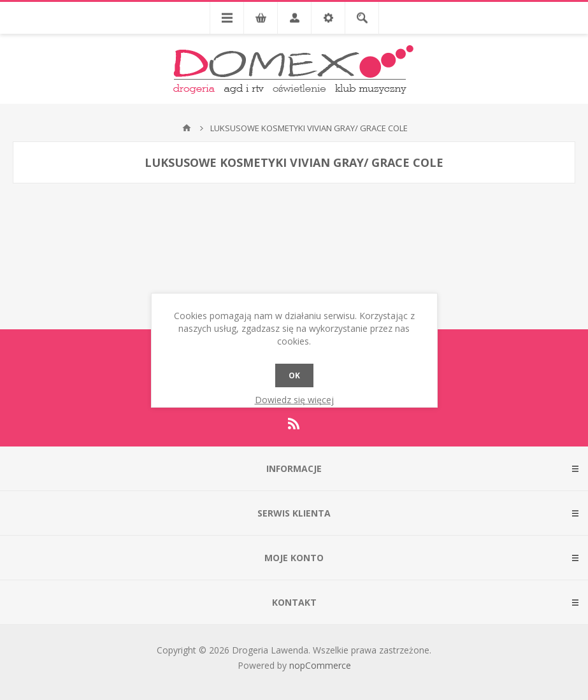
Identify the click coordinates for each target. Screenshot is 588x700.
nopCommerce (320, 665)
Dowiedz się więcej (294, 400)
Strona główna (187, 128)
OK (294, 375)
